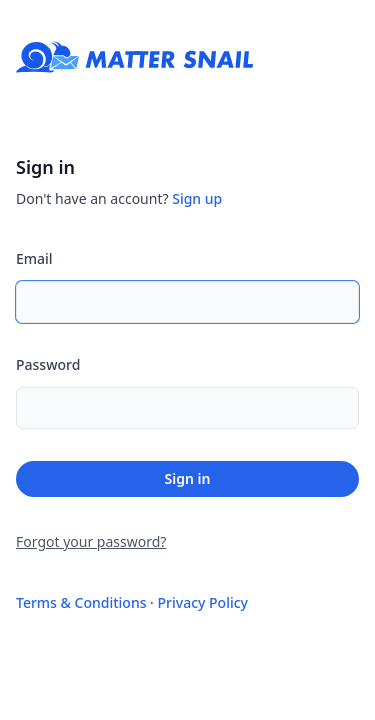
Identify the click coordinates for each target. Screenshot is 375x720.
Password (48, 364)
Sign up (197, 198)
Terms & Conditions (81, 602)
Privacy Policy (203, 602)
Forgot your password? (91, 541)
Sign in (188, 478)
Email (34, 258)
